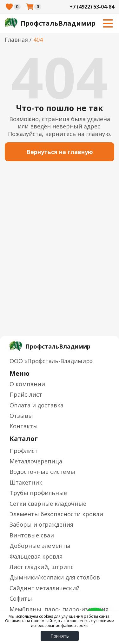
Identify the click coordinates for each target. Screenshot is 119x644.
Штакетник (26, 482)
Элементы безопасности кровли (56, 514)
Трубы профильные (38, 493)
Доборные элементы (40, 546)
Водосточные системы (42, 472)
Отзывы (21, 416)
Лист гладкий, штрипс (42, 567)
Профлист (24, 451)
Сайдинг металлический (45, 588)
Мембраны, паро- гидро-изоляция (59, 609)
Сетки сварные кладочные (48, 504)
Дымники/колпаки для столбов (55, 577)
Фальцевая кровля (36, 556)
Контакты (24, 426)
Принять (60, 636)
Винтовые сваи (32, 535)
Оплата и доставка (36, 405)
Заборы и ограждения (41, 524)
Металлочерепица (36, 461)
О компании (27, 384)
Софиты (21, 598)
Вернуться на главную (60, 152)
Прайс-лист (26, 394)
